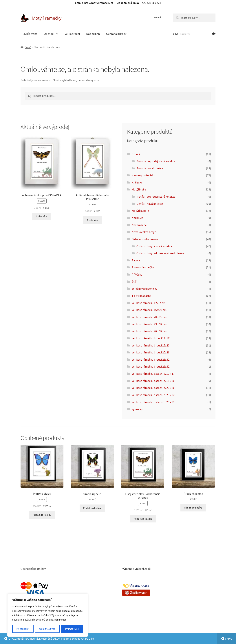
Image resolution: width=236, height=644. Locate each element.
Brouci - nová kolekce (150, 168)
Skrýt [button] (228, 639)
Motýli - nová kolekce (150, 204)
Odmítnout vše (47, 629)
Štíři (134, 282)
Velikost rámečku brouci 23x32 (151, 359)
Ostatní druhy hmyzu (145, 239)
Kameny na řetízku (143, 175)
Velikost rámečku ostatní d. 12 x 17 (153, 374)
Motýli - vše (139, 189)
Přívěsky (137, 274)
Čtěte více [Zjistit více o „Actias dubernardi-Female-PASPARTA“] (93, 220)
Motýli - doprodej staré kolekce (156, 197)
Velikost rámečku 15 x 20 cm (149, 310)
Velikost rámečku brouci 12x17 (151, 338)
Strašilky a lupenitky (144, 289)
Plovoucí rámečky (143, 267)
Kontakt (158, 17)
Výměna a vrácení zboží (137, 569)
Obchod (49, 34)
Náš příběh (93, 34)
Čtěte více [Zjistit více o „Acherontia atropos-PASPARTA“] (42, 216)
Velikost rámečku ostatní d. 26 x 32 (153, 402)
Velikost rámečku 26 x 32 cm (149, 331)
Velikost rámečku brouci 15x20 (151, 345)
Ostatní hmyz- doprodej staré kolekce (160, 253)
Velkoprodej (72, 34)
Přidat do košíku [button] (42, 515)
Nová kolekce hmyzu (144, 232)
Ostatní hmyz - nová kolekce (154, 246)
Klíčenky (137, 182)
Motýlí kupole (140, 211)
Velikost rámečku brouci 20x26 (151, 352)
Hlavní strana (29, 34)
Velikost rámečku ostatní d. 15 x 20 (153, 381)
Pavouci (136, 260)
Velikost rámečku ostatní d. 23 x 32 (153, 395)
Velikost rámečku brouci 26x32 (151, 366)
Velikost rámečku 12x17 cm (149, 303)
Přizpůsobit (23, 629)
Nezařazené (139, 225)
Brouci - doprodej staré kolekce (156, 161)
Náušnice (137, 218)
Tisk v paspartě (141, 296)
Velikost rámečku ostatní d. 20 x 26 (153, 388)
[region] (48, 615)
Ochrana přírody (116, 34)
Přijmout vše (72, 629)
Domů (28, 47)
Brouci (136, 154)
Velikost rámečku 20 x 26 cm (149, 317)
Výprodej (137, 409)
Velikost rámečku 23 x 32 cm (149, 324)
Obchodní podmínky (33, 569)
